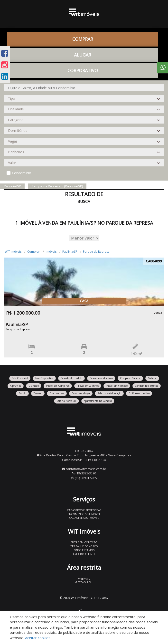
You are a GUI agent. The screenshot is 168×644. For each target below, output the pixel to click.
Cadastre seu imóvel (84, 518)
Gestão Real (84, 582)
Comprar (83, 39)
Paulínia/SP (70, 252)
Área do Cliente (84, 554)
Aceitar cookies (38, 638)
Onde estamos (84, 550)
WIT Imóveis (13, 252)
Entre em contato (84, 542)
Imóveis (51, 252)
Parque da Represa (96, 252)
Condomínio (22, 173)
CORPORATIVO (83, 70)
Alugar (83, 55)
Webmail (84, 579)
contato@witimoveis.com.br (86, 469)
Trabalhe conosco (84, 546)
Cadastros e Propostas (84, 510)
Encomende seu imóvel (84, 514)
